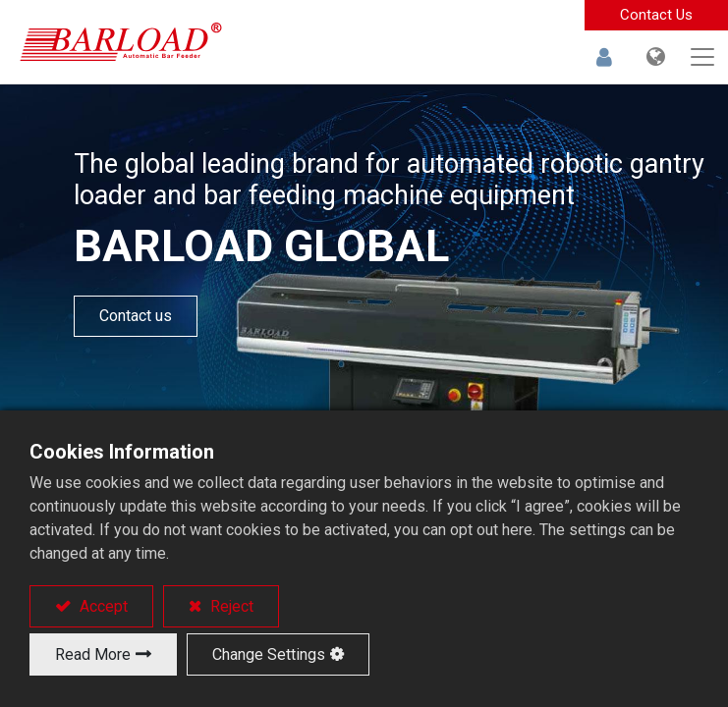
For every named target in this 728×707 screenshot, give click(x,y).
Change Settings (269, 654)
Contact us (136, 316)
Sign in (604, 57)
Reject (230, 606)
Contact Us (656, 15)
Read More (93, 654)
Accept (102, 606)
